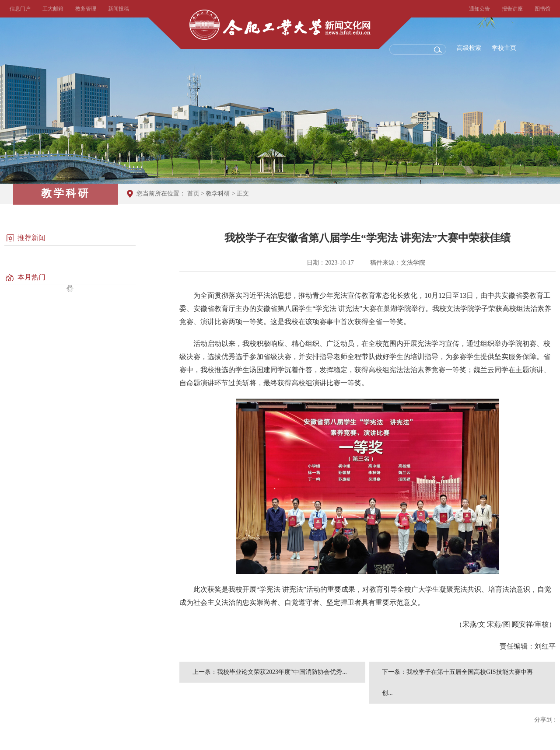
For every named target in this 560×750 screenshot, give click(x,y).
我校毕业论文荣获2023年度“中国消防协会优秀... (282, 672)
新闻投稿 (119, 9)
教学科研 (218, 194)
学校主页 (504, 48)
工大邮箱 (53, 9)
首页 (193, 194)
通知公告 (479, 9)
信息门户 (20, 9)
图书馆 (542, 9)
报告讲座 (512, 9)
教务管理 (86, 9)
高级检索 (469, 48)
